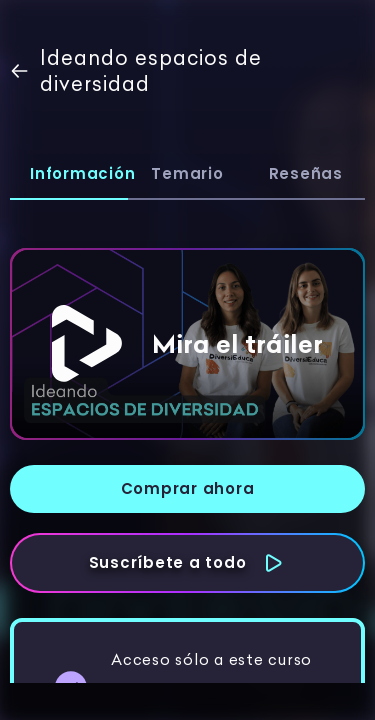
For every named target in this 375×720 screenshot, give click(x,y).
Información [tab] (79, 173)
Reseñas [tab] (306, 173)
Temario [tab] (187, 173)
